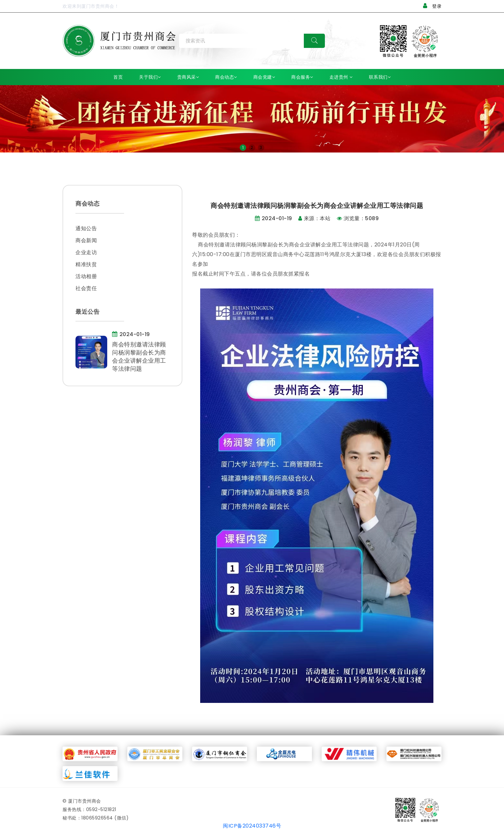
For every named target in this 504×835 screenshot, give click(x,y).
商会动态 (226, 77)
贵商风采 (188, 77)
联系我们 (380, 77)
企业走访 (86, 252)
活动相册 (86, 276)
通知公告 (86, 228)
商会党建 (264, 77)
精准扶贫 (86, 264)
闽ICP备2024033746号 (252, 826)
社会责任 (86, 288)
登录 (432, 6)
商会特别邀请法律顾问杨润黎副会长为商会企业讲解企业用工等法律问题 (139, 356)
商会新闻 (86, 240)
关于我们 (150, 77)
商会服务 (302, 77)
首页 (118, 77)
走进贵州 (341, 77)
